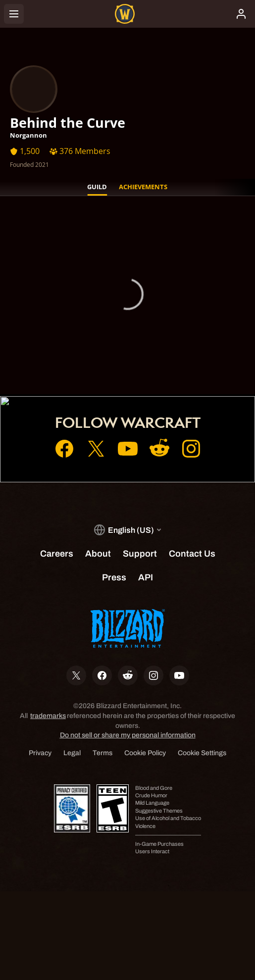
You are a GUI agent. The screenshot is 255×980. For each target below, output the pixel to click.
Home (128, 328)
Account (127, 342)
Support (128, 369)
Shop (128, 356)
